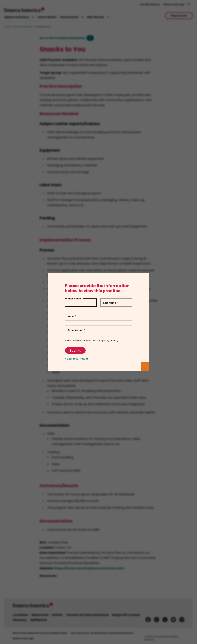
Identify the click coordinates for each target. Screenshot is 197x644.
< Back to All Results (77, 359)
